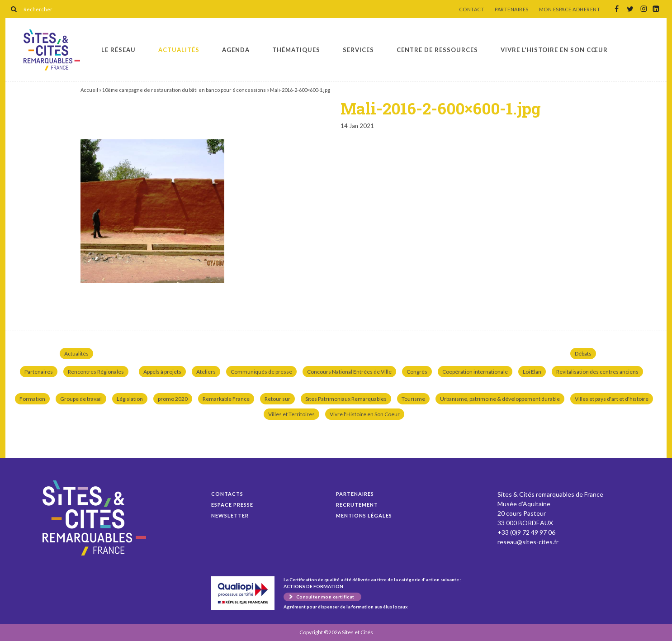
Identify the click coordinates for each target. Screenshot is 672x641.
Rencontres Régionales (96, 372)
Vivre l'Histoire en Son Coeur (365, 414)
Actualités (179, 50)
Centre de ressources (437, 50)
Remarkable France (226, 399)
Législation (130, 399)
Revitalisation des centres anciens (597, 372)
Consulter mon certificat (325, 597)
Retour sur (277, 399)
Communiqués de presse (261, 372)
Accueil (89, 90)
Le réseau (118, 50)
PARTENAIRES (512, 9)
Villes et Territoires (291, 414)
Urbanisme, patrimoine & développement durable (500, 399)
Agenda (236, 50)
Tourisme (413, 399)
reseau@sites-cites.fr (528, 542)
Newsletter (230, 515)
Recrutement (357, 505)
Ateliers (206, 372)
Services (358, 50)
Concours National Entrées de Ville (349, 372)
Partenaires (39, 372)
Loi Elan (532, 372)
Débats (583, 354)
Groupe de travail (81, 399)
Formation (32, 399)
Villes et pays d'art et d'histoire (612, 399)
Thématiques (296, 50)
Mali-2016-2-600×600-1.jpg (52, 50)
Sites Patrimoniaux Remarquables (346, 399)
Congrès (417, 372)
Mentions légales (364, 515)
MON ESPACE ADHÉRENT (570, 9)
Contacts (227, 494)
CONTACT (472, 9)
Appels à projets (162, 372)
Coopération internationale (475, 372)
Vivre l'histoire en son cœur (554, 50)
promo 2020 (173, 399)
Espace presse (232, 505)
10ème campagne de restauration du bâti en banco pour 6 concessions (184, 90)
